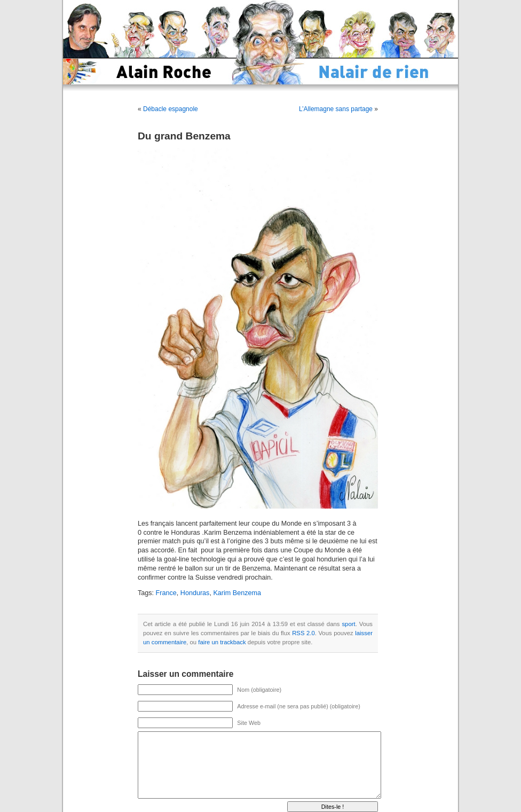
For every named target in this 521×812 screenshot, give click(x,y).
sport (348, 624)
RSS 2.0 (303, 633)
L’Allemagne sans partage (336, 109)
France (166, 593)
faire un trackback (222, 642)
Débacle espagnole (171, 109)
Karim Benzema (237, 593)
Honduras (195, 593)
